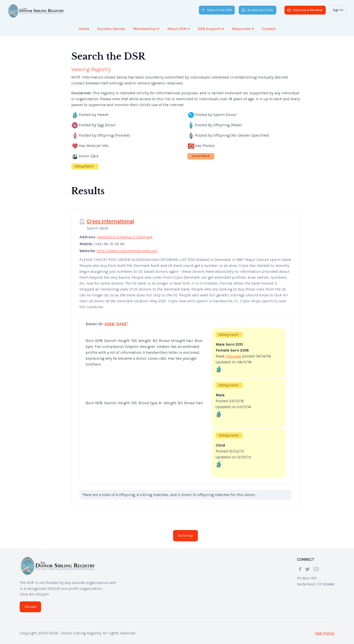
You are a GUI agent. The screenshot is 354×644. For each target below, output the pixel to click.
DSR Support (211, 29)
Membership (146, 29)
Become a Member (305, 10)
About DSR (178, 29)
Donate (30, 607)
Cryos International (111, 221)
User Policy (325, 633)
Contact (269, 29)
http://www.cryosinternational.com (127, 251)
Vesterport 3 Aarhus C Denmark (125, 237)
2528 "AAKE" (116, 324)
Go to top (186, 536)
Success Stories (111, 29)
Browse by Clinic (257, 10)
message (233, 356)
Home (84, 29)
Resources (243, 29)
